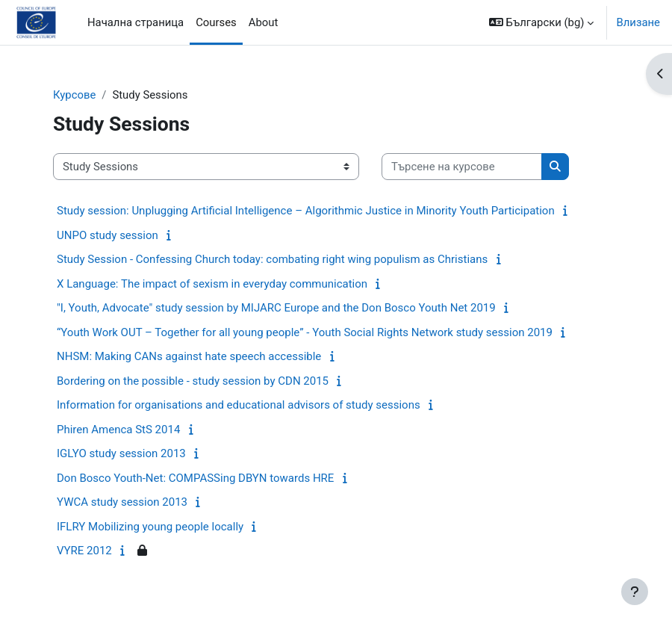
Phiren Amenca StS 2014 (118, 430)
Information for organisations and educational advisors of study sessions (239, 405)
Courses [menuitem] (216, 22)
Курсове (74, 95)
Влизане (638, 22)
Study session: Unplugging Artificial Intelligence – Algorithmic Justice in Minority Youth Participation (306, 211)
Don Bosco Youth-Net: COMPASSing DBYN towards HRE (195, 478)
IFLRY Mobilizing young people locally (150, 527)
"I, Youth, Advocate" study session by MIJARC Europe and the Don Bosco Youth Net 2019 (276, 308)
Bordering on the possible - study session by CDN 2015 (193, 381)
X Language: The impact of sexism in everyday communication (212, 284)
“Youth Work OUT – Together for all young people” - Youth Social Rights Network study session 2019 (305, 332)
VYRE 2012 (84, 551)
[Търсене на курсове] (462, 167)
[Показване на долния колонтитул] (635, 592)
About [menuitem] (264, 22)
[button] (541, 22)
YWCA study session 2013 (122, 502)
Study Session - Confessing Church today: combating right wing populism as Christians (272, 259)
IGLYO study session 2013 (121, 453)
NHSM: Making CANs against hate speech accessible (189, 356)
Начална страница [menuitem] (136, 22)
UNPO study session (108, 235)
